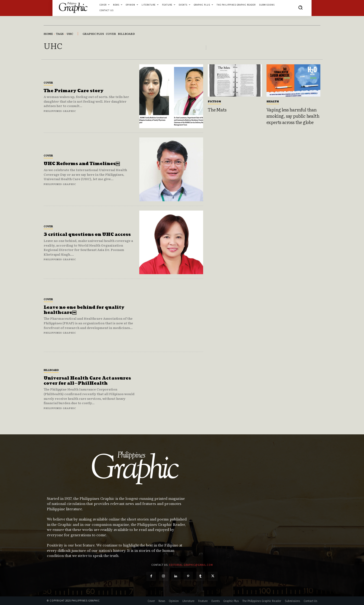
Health (273, 101)
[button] (300, 7)
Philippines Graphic (60, 111)
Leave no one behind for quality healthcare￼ (84, 310)
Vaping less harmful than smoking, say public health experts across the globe (293, 116)
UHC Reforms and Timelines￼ (82, 164)
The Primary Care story (74, 91)
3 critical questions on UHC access (87, 235)
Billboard (51, 370)
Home (48, 34)
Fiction (214, 101)
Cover (48, 82)
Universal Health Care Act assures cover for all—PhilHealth (87, 381)
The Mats (217, 110)
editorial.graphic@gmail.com (191, 565)
